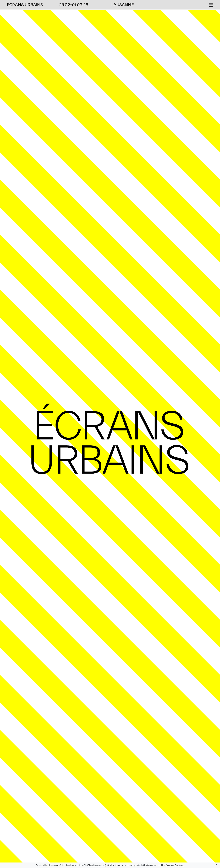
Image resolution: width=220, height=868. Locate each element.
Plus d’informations (97, 865)
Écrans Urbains (25, 5)
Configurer (179, 865)
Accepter (170, 865)
